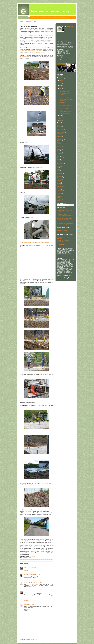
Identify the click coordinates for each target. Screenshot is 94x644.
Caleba (25, 605)
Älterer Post (51, 637)
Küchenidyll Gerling (61, 242)
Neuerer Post (23, 637)
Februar (61, 119)
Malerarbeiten (60, 173)
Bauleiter (59, 131)
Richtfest (59, 182)
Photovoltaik (59, 179)
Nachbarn (59, 176)
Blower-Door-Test (60, 138)
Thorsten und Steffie (28, 583)
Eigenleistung (60, 145)
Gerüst (58, 159)
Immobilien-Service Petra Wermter (64, 240)
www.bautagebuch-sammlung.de (63, 232)
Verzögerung (60, 199)
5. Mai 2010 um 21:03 (37, 592)
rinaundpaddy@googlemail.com (63, 48)
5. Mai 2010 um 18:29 (38, 583)
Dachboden (59, 144)
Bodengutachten (60, 139)
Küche (58, 169)
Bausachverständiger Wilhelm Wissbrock (65, 236)
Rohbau (30, 557)
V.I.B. (58, 195)
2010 (60, 77)
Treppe (58, 192)
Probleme (59, 181)
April (60, 115)
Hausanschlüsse (60, 164)
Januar (61, 120)
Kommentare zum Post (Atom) (31, 639)
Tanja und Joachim (28, 592)
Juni (60, 87)
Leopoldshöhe (71, 36)
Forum (35, 22)
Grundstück (59, 162)
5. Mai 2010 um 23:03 (32, 605)
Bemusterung (60, 135)
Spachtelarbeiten (60, 186)
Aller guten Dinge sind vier (64, 110)
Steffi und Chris (27, 574)
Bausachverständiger (61, 132)
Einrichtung (59, 146)
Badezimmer (60, 128)
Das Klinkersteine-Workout (64, 92)
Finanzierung (60, 152)
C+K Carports (60, 237)
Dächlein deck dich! (63, 90)
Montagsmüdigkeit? (63, 104)
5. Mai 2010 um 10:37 (36, 574)
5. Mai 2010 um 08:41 (31, 567)
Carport (59, 142)
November (62, 80)
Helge (25, 567)
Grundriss (59, 161)
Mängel (58, 175)
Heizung (59, 166)
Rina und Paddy (69, 26)
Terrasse (59, 189)
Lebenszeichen (60, 172)
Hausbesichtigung (61, 165)
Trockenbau (59, 193)
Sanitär (58, 185)
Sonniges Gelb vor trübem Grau (65, 112)
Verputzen (59, 198)
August (61, 84)
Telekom (59, 188)
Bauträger (59, 134)
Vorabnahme (60, 201)
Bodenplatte (25, 557)
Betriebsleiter (60, 137)
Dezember (62, 79)
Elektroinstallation (60, 148)
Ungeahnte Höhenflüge (64, 108)
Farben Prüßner (60, 239)
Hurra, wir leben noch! (63, 98)
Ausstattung (59, 127)
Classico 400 (60, 36)
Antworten (26, 571)
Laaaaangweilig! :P (63, 102)
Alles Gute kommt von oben (29, 26)
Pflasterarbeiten (60, 178)
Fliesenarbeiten (60, 154)
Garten (58, 156)
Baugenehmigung (60, 129)
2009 (60, 122)
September (62, 82)
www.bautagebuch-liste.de (62, 230)
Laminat (59, 171)
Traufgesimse (60, 191)
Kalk (58, 168)
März (61, 117)
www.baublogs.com (61, 229)
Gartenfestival (60, 158)
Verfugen (59, 196)
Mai (60, 89)
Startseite (21, 22)
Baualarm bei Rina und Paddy (50, 11)
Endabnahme (60, 149)
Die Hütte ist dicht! (63, 96)
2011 (60, 76)
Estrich (58, 151)
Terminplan (28, 22)
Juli (60, 85)
